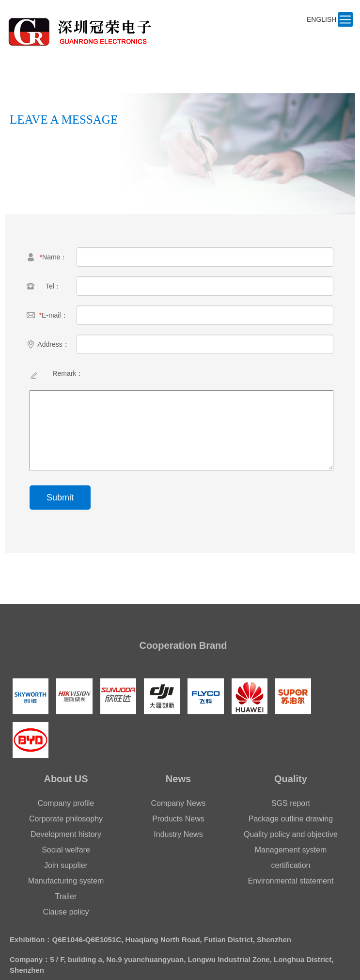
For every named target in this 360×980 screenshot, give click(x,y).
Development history (66, 834)
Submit (60, 498)
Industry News (178, 834)
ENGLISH (321, 19)
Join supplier (66, 865)
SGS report (291, 803)
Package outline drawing (291, 819)
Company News (179, 803)
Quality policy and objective (291, 834)
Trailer (66, 896)
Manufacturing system (66, 881)
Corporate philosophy (66, 819)
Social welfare (66, 850)
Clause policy (66, 912)
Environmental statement (290, 881)
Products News (178, 819)
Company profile (66, 803)
